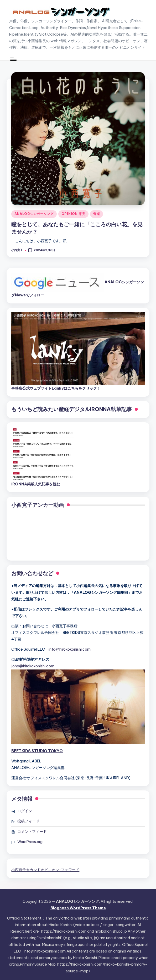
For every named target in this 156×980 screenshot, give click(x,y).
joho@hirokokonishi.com (33, 666)
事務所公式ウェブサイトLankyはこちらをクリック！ (56, 388)
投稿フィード (28, 821)
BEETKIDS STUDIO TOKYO (37, 751)
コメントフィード (32, 832)
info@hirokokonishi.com (70, 649)
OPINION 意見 (73, 214)
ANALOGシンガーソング (34, 214)
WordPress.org (30, 842)
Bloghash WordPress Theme (78, 908)
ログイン (25, 811)
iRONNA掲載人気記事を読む (36, 484)
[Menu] (13, 59)
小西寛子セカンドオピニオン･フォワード (45, 870)
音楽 (97, 214)
